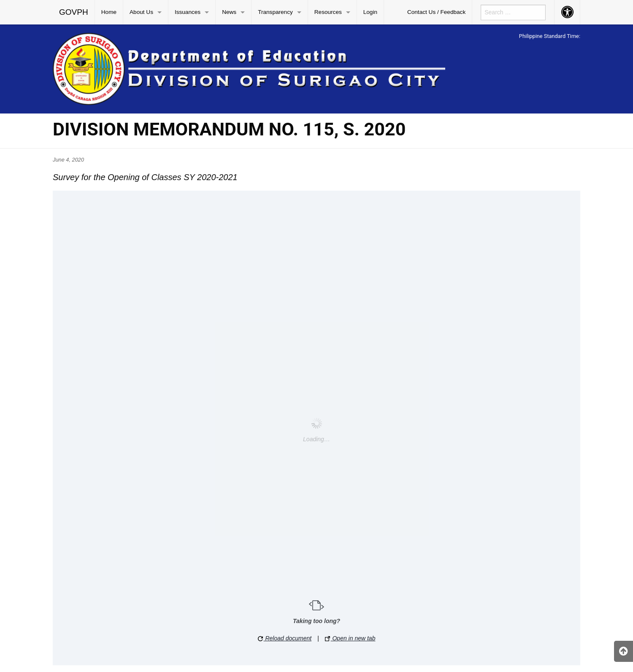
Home (109, 12)
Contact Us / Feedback (436, 12)
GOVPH (74, 12)
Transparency (275, 12)
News (229, 12)
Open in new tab (350, 638)
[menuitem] (74, 12)
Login (370, 12)
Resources (328, 12)
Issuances (188, 12)
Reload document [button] (285, 638)
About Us (141, 12)
